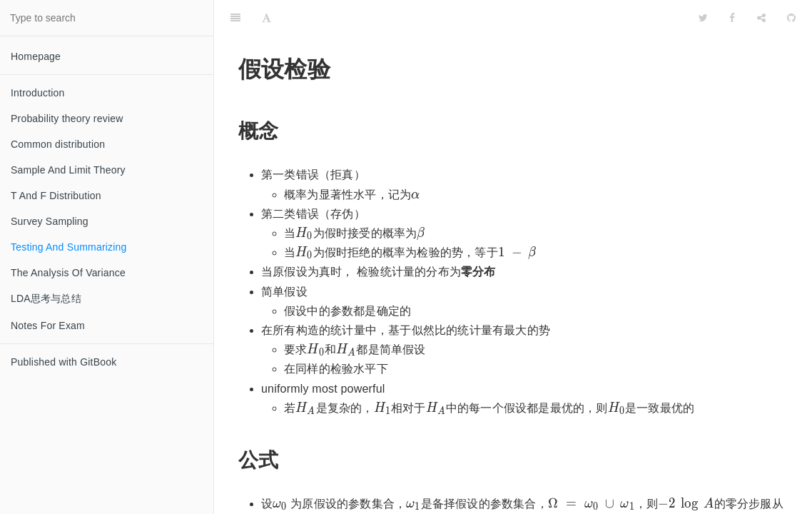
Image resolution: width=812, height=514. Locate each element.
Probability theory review (67, 119)
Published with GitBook (64, 362)
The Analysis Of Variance (68, 273)
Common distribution (58, 144)
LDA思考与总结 (46, 298)
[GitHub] (791, 18)
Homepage (36, 56)
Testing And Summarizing (69, 247)
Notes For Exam (48, 326)
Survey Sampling (50, 221)
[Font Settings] (267, 18)
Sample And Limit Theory (68, 170)
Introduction (38, 93)
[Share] (761, 18)
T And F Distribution (56, 196)
